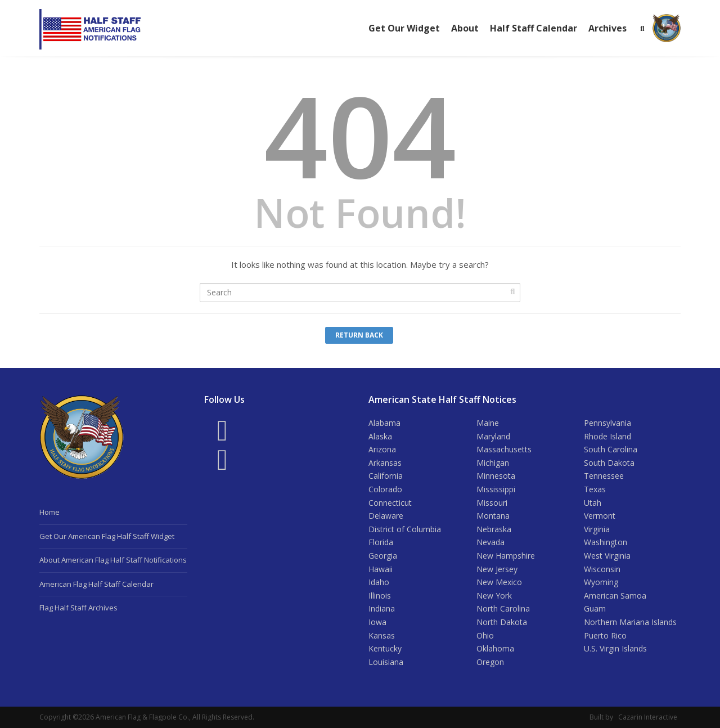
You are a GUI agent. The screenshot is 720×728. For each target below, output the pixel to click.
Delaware (386, 516)
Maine (488, 423)
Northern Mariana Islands (630, 622)
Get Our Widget (404, 28)
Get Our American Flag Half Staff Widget (107, 536)
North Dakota (502, 622)
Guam (595, 608)
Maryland (493, 436)
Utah (593, 503)
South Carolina (611, 449)
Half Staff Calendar (534, 28)
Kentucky (385, 648)
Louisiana (386, 662)
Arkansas (385, 463)
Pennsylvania (607, 423)
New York (494, 596)
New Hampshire (506, 556)
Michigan (493, 463)
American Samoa (615, 596)
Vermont (600, 516)
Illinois (380, 596)
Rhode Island (607, 436)
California (386, 476)
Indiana (382, 608)
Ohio (485, 635)
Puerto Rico (605, 635)
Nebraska (494, 529)
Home (49, 512)
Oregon (490, 662)
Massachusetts (504, 449)
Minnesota (496, 476)
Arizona (382, 449)
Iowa (377, 622)
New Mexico (499, 582)
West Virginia (607, 556)
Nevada (490, 542)
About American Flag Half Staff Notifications (113, 560)
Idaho (379, 582)
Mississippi (496, 489)
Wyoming (601, 582)
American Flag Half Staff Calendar (96, 584)
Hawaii (381, 569)
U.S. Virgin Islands (615, 648)
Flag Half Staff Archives (78, 608)
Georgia (383, 556)
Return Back (359, 335)
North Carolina (503, 608)
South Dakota (609, 463)
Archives (607, 28)
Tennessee (604, 476)
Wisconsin (602, 569)
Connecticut (390, 503)
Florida (381, 542)
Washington (606, 542)
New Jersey (497, 569)
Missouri (492, 503)
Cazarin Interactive (648, 717)
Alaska (380, 436)
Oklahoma (495, 648)
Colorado (385, 489)
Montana (493, 516)
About (465, 28)
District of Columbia (405, 529)
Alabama (384, 423)
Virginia (597, 529)
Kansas (382, 635)
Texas (595, 489)
